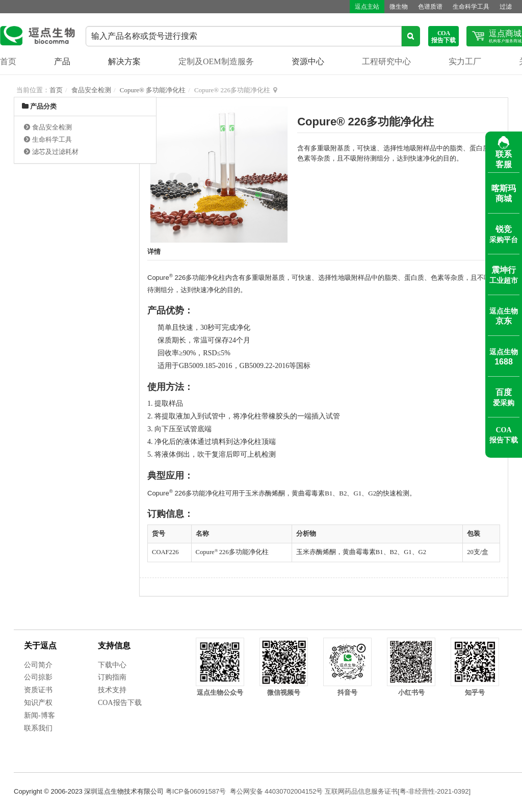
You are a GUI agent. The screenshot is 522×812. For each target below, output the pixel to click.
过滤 (506, 7)
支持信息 (114, 646)
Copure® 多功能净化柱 (153, 90)
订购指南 (112, 677)
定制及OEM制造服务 (216, 61)
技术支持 (112, 690)
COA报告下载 (120, 703)
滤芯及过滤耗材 (55, 152)
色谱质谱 (430, 7)
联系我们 (38, 728)
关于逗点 (40, 646)
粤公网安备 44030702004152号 (277, 791)
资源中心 (308, 61)
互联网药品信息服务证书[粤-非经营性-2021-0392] (398, 791)
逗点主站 (367, 7)
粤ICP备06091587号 (196, 791)
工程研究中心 (386, 61)
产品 (62, 61)
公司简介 (38, 665)
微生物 (399, 7)
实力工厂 (465, 61)
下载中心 (112, 665)
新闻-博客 (40, 715)
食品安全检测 (91, 90)
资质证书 (38, 690)
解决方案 (124, 61)
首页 (8, 61)
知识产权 (38, 703)
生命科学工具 (471, 7)
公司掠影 (38, 677)
